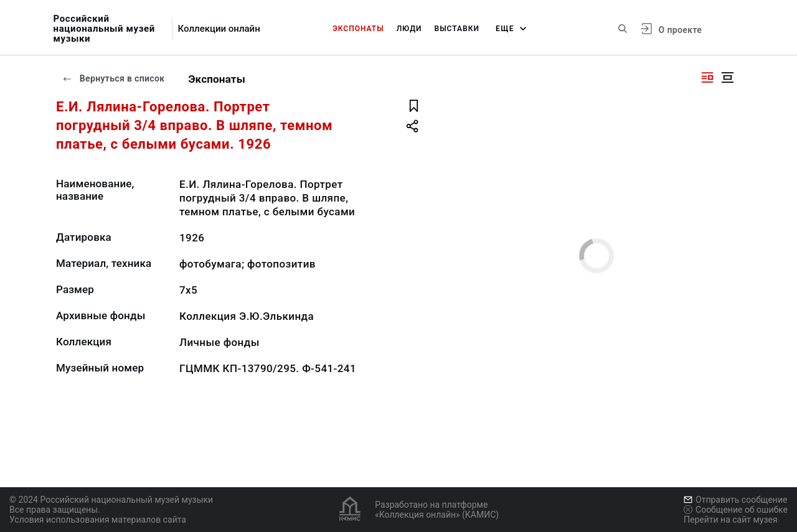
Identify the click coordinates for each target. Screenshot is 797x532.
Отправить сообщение (735, 500)
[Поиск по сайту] (623, 29)
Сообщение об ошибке (736, 510)
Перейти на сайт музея (731, 520)
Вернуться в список (113, 78)
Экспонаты (358, 29)
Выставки (457, 29)
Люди (409, 29)
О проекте (680, 30)
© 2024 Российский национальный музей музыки (111, 500)
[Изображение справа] (707, 77)
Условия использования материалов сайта (98, 520)
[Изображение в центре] (727, 77)
